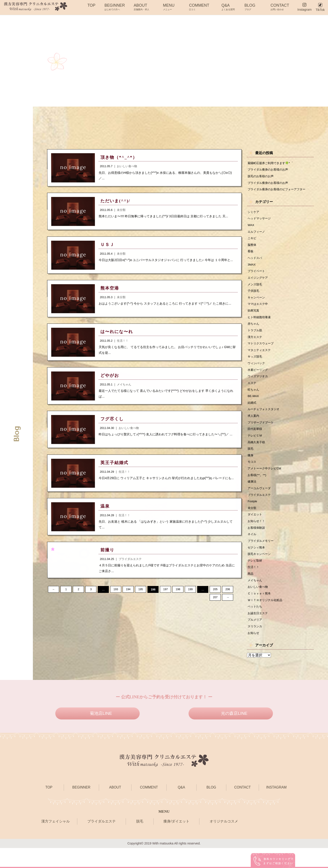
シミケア (254, 213)
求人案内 (254, 426)
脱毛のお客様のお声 (262, 177)
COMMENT (199, 7)
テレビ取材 (255, 577)
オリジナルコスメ (224, 841)
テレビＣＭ (255, 447)
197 (166, 597)
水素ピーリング (258, 378)
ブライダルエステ (260, 508)
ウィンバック (257, 371)
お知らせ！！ (257, 536)
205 (215, 597)
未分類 (252, 522)
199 (190, 597)
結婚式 (252, 412)
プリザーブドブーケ (262, 433)
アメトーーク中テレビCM (266, 481)
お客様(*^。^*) (258, 488)
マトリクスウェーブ (262, 351)
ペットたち (255, 625)
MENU (169, 7)
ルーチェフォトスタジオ (265, 419)
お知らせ (254, 653)
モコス (252, 474)
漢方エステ (255, 344)
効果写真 (254, 316)
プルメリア (255, 639)
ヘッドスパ (255, 261)
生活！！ (254, 584)
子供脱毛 (254, 296)
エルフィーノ (257, 234)
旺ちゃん (254, 399)
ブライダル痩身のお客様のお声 (269, 170)
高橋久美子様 (257, 453)
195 (141, 597)
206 (228, 597)
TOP (91, 7)
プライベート (257, 275)
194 (128, 597)
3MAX (252, 268)
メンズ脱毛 (255, 289)
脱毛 (251, 460)
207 (54, 605)
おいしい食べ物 (258, 605)
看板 (251, 254)
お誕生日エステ (258, 632)
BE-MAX (254, 405)
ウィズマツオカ (258, 385)
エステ (252, 392)
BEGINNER (115, 7)
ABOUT (141, 7)
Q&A (228, 7)
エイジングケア (258, 282)
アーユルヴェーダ (260, 502)
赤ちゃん (254, 330)
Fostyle (253, 515)
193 (116, 597)
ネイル (252, 550)
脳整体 (252, 248)
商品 (251, 591)
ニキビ (252, 241)
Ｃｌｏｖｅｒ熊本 (260, 612)
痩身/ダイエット (176, 841)
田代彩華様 (255, 440)
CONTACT (280, 7)
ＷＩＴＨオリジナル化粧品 (266, 618)
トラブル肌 (255, 337)
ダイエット (255, 529)
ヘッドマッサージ (260, 220)
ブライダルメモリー (262, 556)
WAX (251, 227)
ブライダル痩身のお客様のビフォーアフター (279, 190)
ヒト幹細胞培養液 (260, 323)
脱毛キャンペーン (260, 570)
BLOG (250, 7)
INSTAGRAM (276, 807)
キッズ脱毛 (255, 364)
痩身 (251, 467)
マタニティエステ (260, 358)
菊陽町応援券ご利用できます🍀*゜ (272, 163)
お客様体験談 (257, 543)
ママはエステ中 (258, 309)
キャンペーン (257, 302)
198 (178, 597)
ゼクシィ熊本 (257, 563)
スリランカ (255, 646)
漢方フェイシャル (56, 841)
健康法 (252, 495)
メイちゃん (255, 598)
